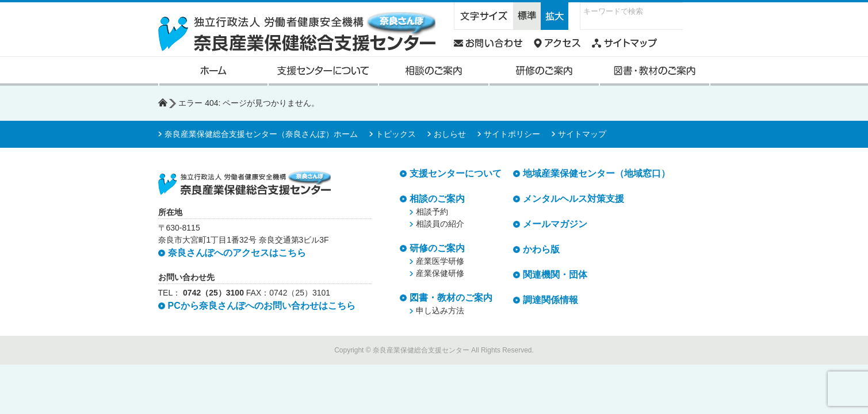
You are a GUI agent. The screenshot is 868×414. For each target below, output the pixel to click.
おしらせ (450, 134)
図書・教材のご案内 (655, 71)
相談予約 (432, 212)
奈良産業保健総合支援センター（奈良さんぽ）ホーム (261, 134)
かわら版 (541, 249)
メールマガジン (555, 224)
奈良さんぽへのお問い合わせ (488, 43)
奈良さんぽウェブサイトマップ (624, 43)
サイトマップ (582, 134)
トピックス (396, 134)
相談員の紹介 (440, 224)
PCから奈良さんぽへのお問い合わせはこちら (262, 306)
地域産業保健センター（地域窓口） (596, 173)
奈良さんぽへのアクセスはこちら (237, 253)
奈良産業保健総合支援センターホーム (213, 71)
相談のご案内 (434, 71)
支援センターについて (323, 71)
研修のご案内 (544, 71)
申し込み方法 (440, 310)
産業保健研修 (440, 273)
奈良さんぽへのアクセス (557, 43)
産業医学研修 (440, 261)
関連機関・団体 (555, 275)
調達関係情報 (550, 300)
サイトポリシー (512, 134)
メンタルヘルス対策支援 (573, 199)
